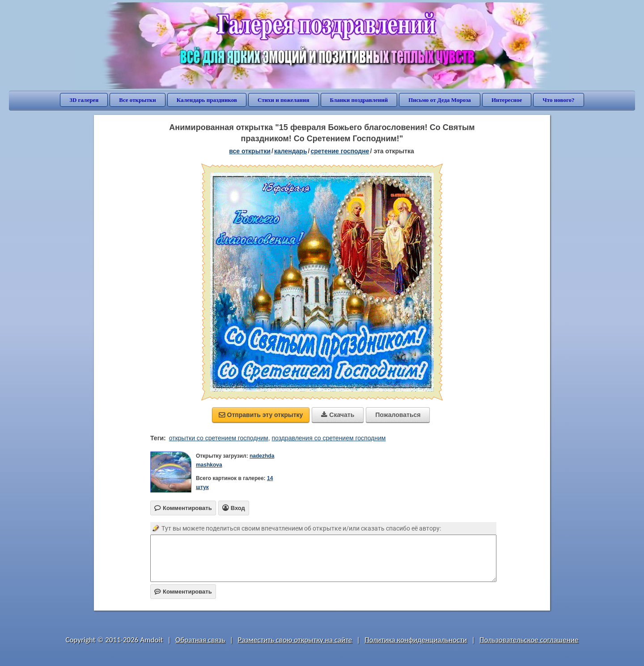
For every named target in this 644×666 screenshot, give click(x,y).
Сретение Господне (340, 151)
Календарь (291, 151)
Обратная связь (200, 640)
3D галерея (84, 100)
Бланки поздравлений (359, 100)
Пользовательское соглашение (529, 640)
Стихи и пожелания (284, 100)
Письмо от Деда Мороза (440, 100)
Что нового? (558, 100)
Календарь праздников (207, 100)
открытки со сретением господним (219, 438)
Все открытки (138, 100)
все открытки (250, 151)
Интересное (507, 100)
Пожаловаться (398, 415)
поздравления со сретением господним (328, 438)
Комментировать (183, 592)
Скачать (338, 415)
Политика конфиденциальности (416, 640)
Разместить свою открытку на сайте (295, 640)
